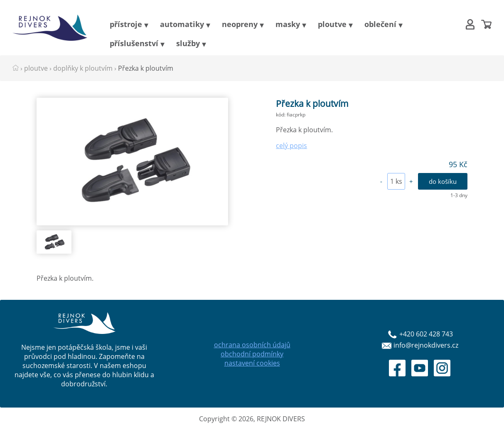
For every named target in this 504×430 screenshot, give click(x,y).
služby (188, 43)
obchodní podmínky (252, 354)
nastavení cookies (252, 363)
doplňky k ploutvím (83, 68)
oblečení (380, 24)
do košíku (443, 181)
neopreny (240, 24)
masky (288, 24)
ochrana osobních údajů (252, 345)
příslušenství (134, 43)
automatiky (182, 24)
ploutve (332, 24)
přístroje (126, 24)
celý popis (291, 146)
